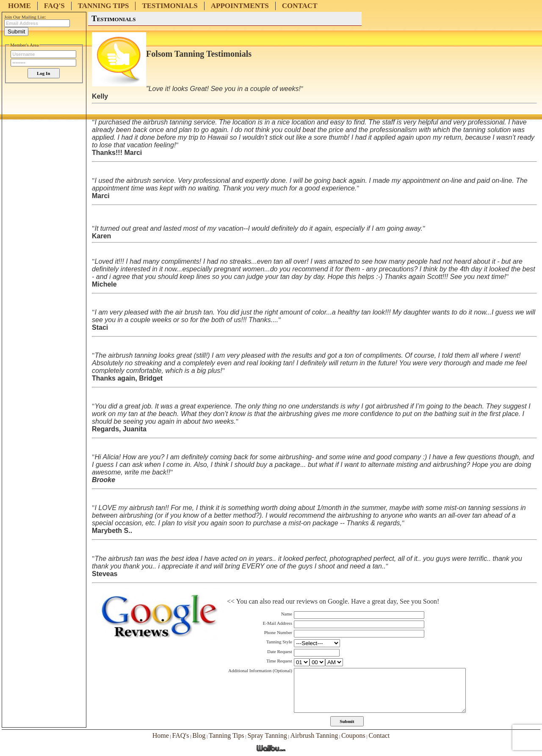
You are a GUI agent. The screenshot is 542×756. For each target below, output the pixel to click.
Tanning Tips (104, 6)
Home (19, 6)
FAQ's (54, 6)
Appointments (240, 6)
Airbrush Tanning (314, 735)
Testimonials (170, 6)
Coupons (353, 735)
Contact (300, 6)
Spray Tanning (267, 735)
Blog (199, 735)
